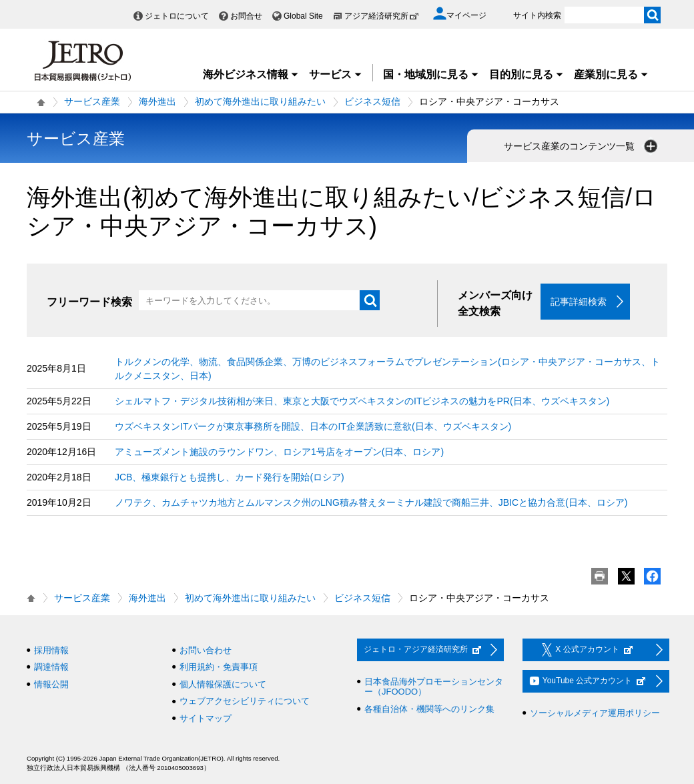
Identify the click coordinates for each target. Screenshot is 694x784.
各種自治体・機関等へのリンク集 (429, 709)
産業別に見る (611, 74)
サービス (336, 74)
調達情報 (51, 668)
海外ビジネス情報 (251, 74)
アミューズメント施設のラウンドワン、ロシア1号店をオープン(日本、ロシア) (279, 452)
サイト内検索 (537, 15)
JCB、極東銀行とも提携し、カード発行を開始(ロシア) (230, 477)
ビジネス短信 (372, 101)
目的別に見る (527, 74)
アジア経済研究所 (382, 16)
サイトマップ (206, 719)
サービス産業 (92, 101)
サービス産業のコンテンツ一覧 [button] (582, 146)
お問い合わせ (206, 650)
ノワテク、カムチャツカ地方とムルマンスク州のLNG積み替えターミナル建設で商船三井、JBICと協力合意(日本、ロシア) (371, 502)
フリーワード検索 (89, 302)
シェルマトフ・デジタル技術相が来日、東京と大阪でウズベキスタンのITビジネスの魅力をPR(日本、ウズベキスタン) (362, 401)
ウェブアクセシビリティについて (245, 702)
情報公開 (51, 684)
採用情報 (51, 650)
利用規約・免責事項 (219, 668)
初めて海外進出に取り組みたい (260, 101)
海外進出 (157, 101)
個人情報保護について (223, 684)
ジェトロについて (177, 16)
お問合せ (246, 16)
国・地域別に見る (431, 74)
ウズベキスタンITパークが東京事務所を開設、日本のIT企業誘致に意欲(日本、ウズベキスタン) (313, 426)
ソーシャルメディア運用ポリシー (595, 713)
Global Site (303, 16)
